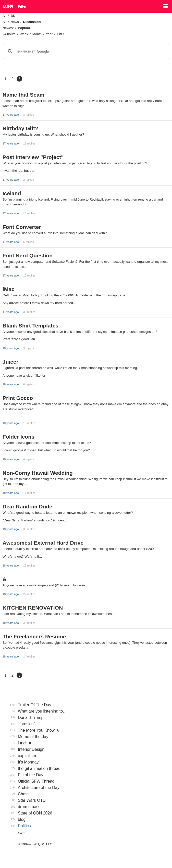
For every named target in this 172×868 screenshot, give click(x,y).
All (4, 16)
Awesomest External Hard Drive (43, 543)
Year (49, 34)
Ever (60, 34)
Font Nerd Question (28, 255)
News (15, 22)
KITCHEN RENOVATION (33, 608)
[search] (85, 51)
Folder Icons (19, 437)
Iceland (12, 193)
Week (24, 34)
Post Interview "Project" (33, 157)
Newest (8, 28)
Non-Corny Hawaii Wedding (38, 473)
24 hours (9, 34)
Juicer (10, 362)
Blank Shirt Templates (30, 326)
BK (13, 16)
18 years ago (11, 348)
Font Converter (22, 227)
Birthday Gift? (20, 128)
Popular (24, 28)
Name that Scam (23, 95)
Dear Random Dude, (28, 507)
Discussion (32, 22)
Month (37, 34)
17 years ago (11, 115)
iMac (9, 289)
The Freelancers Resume (34, 636)
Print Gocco (18, 398)
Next (21, 833)
